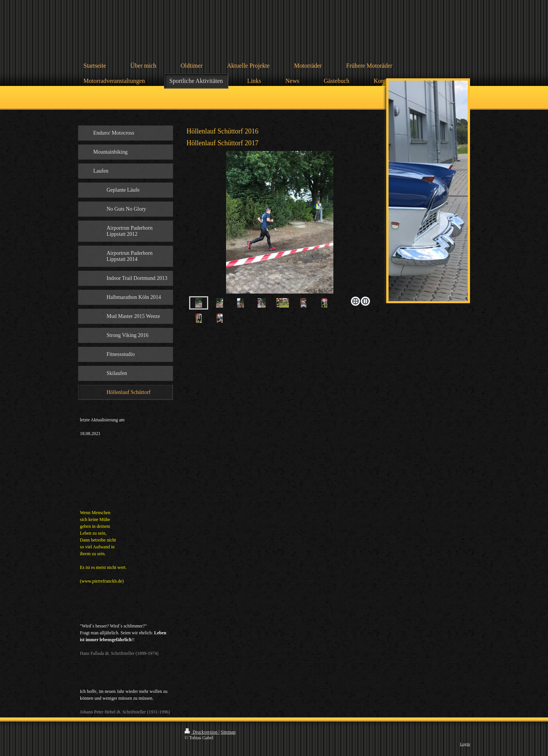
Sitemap (228, 732)
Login (465, 744)
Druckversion (202, 732)
